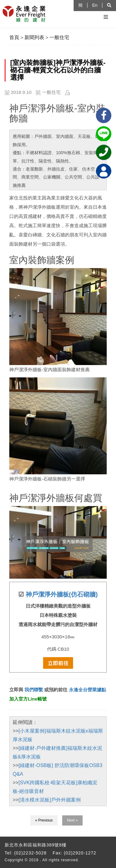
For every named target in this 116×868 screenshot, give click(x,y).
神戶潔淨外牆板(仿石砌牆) (62, 594)
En (95, 5)
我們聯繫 (33, 690)
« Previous (44, 820)
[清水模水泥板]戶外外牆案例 (50, 800)
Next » (73, 820)
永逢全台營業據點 (88, 690)
